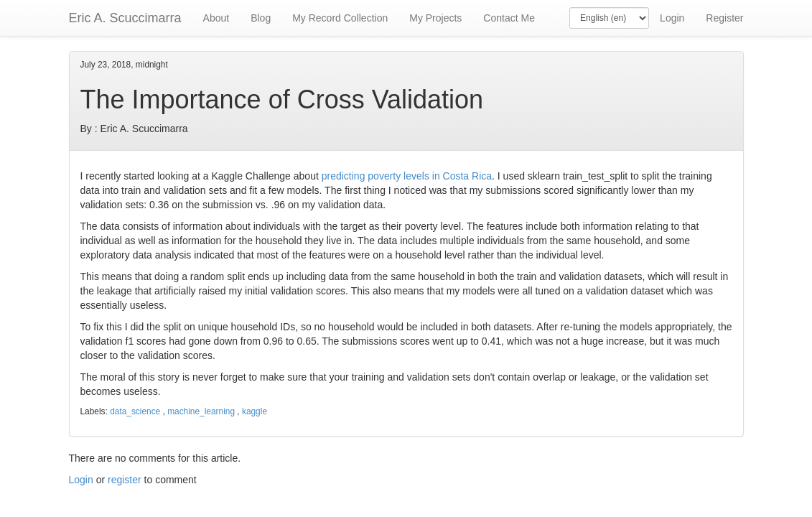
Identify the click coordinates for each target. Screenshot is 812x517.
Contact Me (509, 18)
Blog (261, 18)
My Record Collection (340, 18)
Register (724, 18)
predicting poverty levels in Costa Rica (407, 176)
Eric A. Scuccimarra (125, 18)
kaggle (255, 411)
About (216, 18)
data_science (135, 411)
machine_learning (201, 411)
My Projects (435, 18)
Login (672, 18)
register (125, 480)
